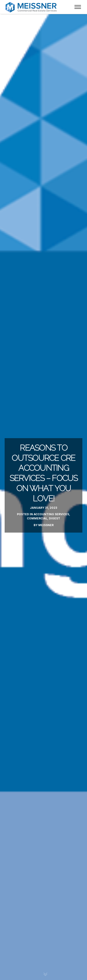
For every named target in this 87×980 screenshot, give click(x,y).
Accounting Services (51, 514)
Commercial (37, 518)
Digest (55, 518)
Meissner (46, 525)
